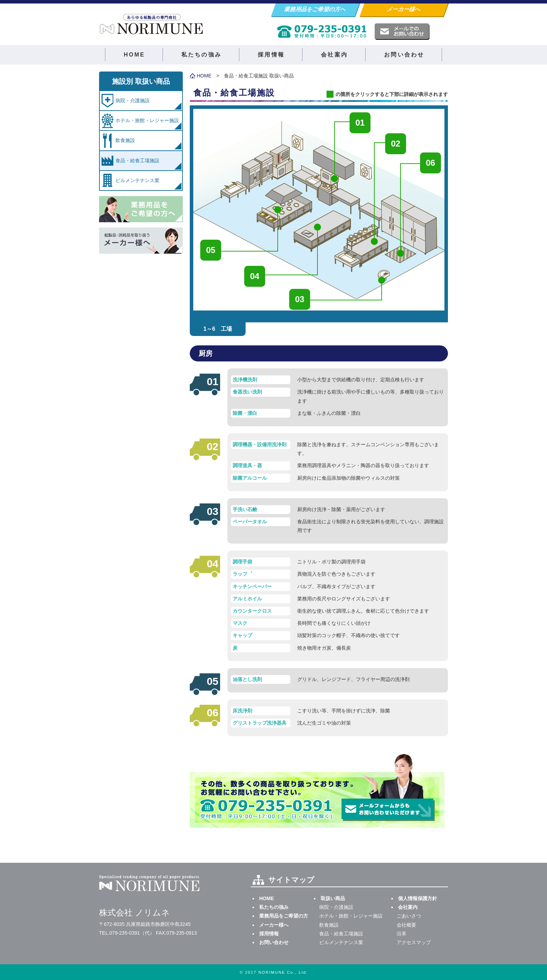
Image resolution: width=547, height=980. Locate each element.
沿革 (402, 934)
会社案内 (334, 55)
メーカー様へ (404, 9)
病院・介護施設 (133, 100)
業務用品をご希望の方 (284, 916)
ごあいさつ (409, 916)
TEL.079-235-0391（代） (127, 933)
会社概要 (406, 925)
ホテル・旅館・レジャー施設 (147, 120)
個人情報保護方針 (418, 898)
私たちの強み (201, 55)
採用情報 (271, 55)
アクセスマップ (414, 942)
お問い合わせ (404, 55)
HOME (134, 55)
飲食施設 (125, 140)
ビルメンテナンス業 (137, 180)
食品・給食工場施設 (137, 160)
